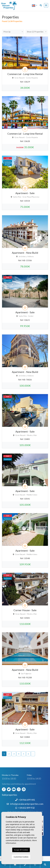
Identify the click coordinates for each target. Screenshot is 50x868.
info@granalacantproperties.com (27, 804)
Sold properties (10, 795)
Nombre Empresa (12, 6)
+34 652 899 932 (25, 808)
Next (45, 53)
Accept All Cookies (21, 850)
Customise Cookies (21, 857)
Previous (5, 53)
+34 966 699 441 (25, 800)
